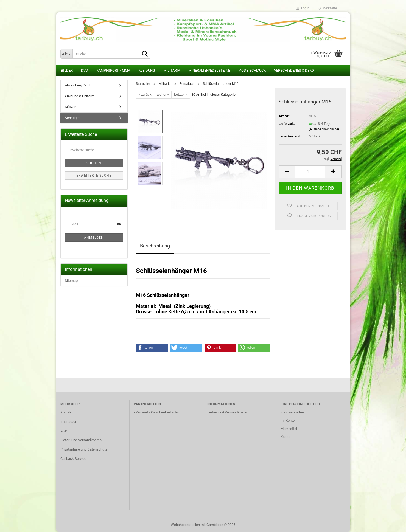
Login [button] (303, 8)
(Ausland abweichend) (324, 129)
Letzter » (181, 95)
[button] (287, 172)
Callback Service (73, 459)
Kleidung (147, 70)
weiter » (163, 95)
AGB (64, 431)
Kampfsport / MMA (113, 70)
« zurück (145, 95)
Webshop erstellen (185, 525)
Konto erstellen (292, 412)
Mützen (71, 107)
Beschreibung (155, 246)
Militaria (172, 70)
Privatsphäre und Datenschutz (84, 449)
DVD (85, 70)
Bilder (67, 70)
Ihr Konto (288, 420)
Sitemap (71, 281)
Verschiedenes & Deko (294, 70)
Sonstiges (73, 118)
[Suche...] (66, 54)
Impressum (69, 422)
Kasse (285, 437)
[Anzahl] (310, 172)
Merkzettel (328, 8)
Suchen (94, 163)
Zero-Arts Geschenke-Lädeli (157, 412)
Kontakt (66, 412)
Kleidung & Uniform (80, 96)
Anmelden (94, 238)
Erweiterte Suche (94, 176)
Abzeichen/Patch (78, 85)
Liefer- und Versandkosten (81, 440)
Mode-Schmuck (252, 70)
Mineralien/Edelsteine (209, 70)
